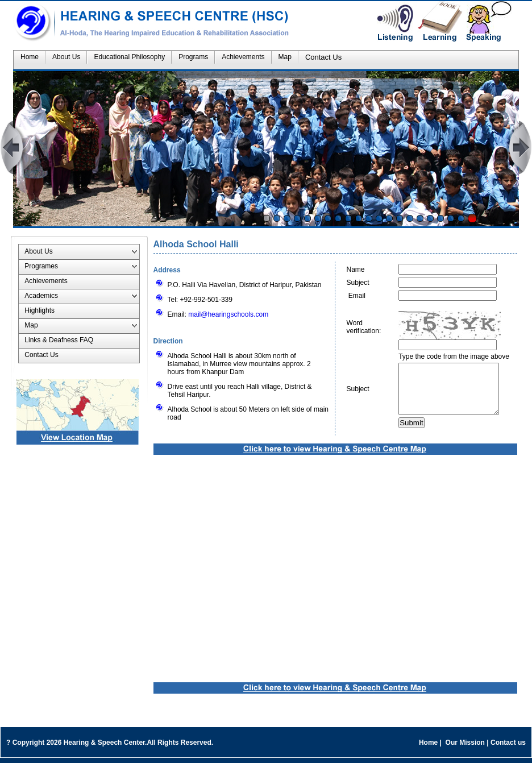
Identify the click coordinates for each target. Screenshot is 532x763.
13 (389, 218)
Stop (472, 218)
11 (369, 218)
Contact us (508, 748)
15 (410, 218)
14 (400, 218)
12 (379, 218)
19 (451, 218)
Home (428, 748)
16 (420, 218)
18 (440, 218)
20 (461, 218)
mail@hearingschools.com (228, 314)
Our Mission (465, 748)
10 (359, 218)
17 (430, 218)
